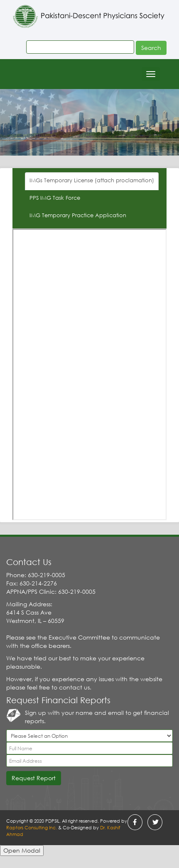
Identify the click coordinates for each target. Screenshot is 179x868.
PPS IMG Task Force (55, 198)
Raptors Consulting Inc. (32, 828)
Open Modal (22, 850)
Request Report (34, 778)
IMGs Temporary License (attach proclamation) (92, 180)
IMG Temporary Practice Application (78, 215)
